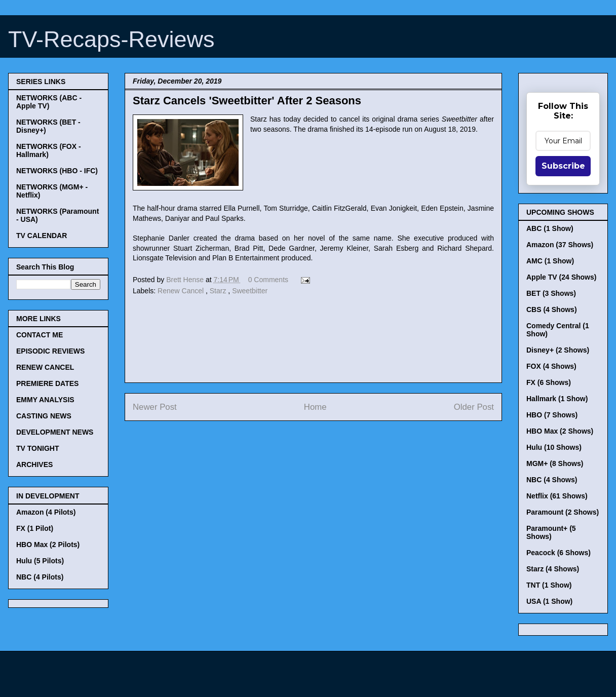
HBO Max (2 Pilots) (48, 545)
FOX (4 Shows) (551, 366)
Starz (219, 291)
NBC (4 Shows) (552, 480)
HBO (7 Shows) (552, 415)
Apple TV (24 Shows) (561, 277)
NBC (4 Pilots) (40, 577)
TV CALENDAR (42, 236)
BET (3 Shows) (551, 293)
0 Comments (268, 280)
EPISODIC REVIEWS (50, 351)
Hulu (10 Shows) (554, 447)
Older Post (474, 407)
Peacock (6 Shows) (559, 553)
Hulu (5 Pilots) (40, 561)
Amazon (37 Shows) (560, 245)
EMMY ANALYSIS (45, 400)
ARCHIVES (34, 464)
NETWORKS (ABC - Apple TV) (49, 102)
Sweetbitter (250, 291)
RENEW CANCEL (45, 367)
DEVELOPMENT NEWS (55, 432)
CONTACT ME (40, 335)
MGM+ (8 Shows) (555, 463)
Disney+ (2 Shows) (558, 350)
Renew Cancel (182, 291)
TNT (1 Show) (549, 585)
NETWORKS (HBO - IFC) (57, 171)
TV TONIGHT (38, 448)
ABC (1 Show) (550, 228)
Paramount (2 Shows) (563, 512)
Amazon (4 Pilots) (46, 512)
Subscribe (563, 166)
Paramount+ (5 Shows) (551, 532)
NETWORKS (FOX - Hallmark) (49, 150)
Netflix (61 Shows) (557, 496)
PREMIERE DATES (47, 383)
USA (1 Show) (549, 601)
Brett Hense (186, 280)
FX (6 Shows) (549, 382)
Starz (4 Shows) (553, 569)
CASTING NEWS (44, 416)
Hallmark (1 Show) (557, 399)
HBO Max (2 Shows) (560, 431)
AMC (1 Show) (550, 261)
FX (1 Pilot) (35, 528)
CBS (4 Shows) (552, 309)
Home (315, 407)
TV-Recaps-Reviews (111, 39)
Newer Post (155, 407)
